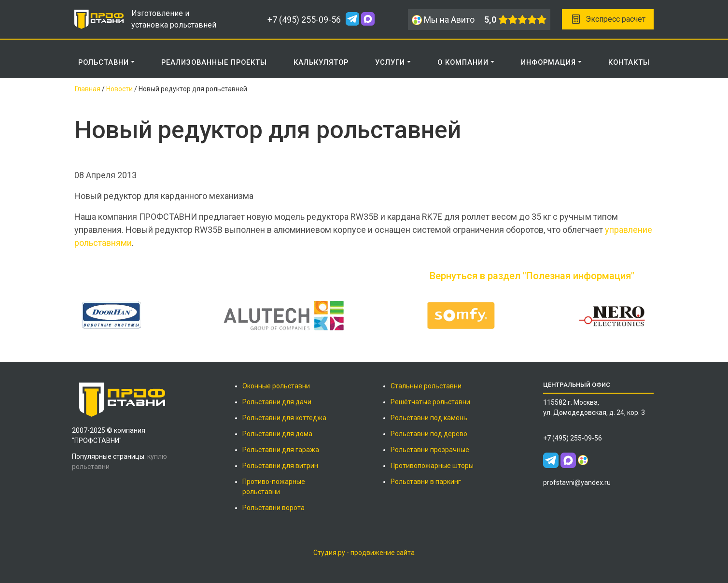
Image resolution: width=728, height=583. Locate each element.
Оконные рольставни (276, 386)
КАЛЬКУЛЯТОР (321, 62)
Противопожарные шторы (432, 466)
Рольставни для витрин (280, 466)
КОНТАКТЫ (629, 62)
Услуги (390, 62)
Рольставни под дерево (429, 434)
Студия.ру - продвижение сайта (364, 553)
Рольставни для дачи (277, 402)
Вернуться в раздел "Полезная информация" (532, 276)
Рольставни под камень (429, 418)
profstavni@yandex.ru (577, 483)
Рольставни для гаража (281, 450)
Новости (119, 89)
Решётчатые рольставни (430, 402)
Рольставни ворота (273, 508)
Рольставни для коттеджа (284, 418)
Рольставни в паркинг (426, 482)
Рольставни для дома (277, 434)
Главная (88, 89)
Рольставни (104, 62)
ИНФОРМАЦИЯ (548, 62)
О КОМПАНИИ (463, 62)
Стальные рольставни (426, 386)
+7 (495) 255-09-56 (304, 20)
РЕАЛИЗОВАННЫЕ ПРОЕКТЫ (214, 62)
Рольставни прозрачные (430, 450)
